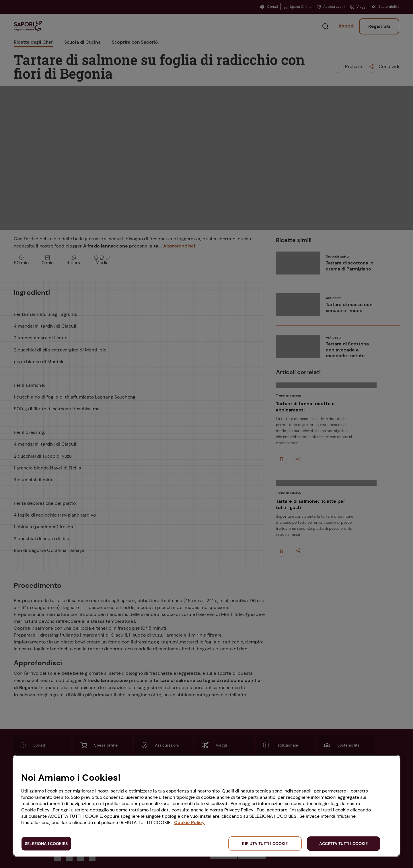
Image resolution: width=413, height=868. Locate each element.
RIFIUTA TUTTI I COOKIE (265, 844)
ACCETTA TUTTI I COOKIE (343, 844)
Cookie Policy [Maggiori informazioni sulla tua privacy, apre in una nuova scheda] (189, 822)
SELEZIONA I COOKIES (46, 844)
